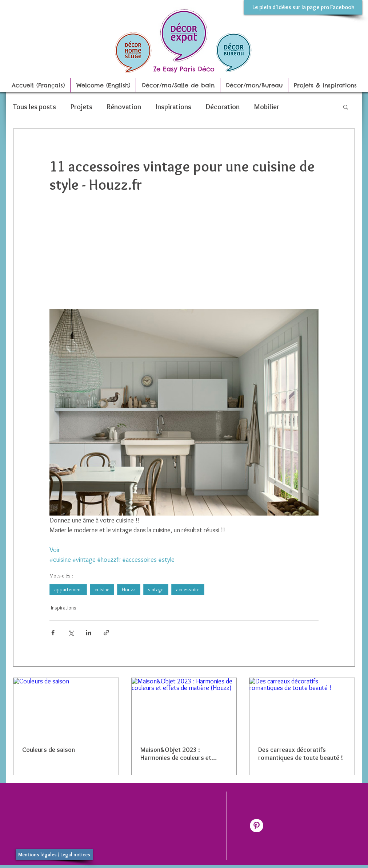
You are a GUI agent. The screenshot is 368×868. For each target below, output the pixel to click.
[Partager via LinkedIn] (89, 633)
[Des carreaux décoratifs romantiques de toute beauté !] (302, 707)
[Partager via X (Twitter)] (71, 633)
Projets (81, 107)
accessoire (188, 589)
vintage (156, 589)
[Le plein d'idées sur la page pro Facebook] (303, 7)
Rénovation (124, 107)
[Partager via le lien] (106, 633)
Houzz (129, 589)
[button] (346, 107)
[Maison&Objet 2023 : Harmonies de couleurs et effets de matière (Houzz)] (184, 707)
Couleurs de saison (49, 750)
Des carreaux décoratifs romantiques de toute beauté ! (301, 754)
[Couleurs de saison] (66, 707)
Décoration (223, 107)
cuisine (102, 589)
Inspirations (173, 107)
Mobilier (267, 107)
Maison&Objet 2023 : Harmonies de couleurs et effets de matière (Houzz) (177, 754)
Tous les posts (35, 107)
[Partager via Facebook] (53, 633)
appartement (68, 589)
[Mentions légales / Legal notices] (54, 855)
